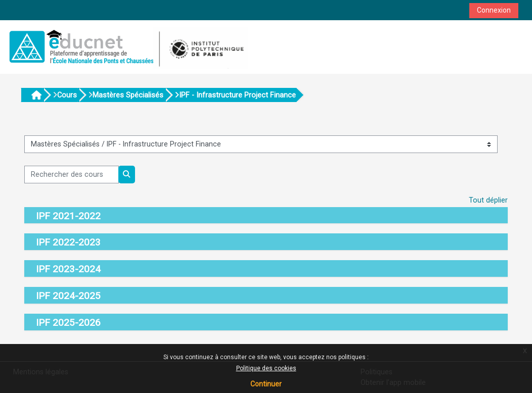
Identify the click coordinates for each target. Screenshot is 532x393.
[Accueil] (127, 47)
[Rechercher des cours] (72, 175)
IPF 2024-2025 (68, 296)
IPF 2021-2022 (68, 216)
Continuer (266, 384)
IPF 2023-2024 (68, 269)
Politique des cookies (266, 368)
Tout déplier (488, 200)
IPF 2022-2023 (68, 242)
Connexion (494, 10)
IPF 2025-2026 (68, 323)
